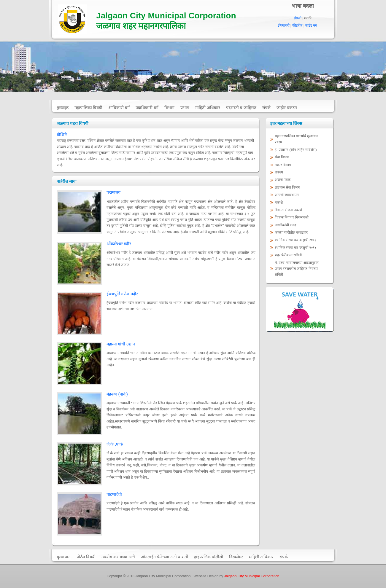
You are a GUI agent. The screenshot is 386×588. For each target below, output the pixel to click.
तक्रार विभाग (283, 165)
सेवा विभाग (282, 157)
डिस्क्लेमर (236, 557)
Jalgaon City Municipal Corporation (252, 576)
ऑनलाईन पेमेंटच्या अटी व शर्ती (165, 557)
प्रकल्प (279, 172)
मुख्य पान (64, 557)
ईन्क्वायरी (284, 26)
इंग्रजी (298, 18)
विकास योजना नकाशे (289, 210)
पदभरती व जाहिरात (241, 108)
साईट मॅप (311, 26)
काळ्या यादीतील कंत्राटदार (291, 232)
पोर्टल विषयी (86, 557)
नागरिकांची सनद (285, 225)
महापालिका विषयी (89, 108)
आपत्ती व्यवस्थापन (287, 195)
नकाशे (279, 203)
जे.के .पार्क (115, 444)
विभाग (169, 108)
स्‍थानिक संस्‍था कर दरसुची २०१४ (296, 248)
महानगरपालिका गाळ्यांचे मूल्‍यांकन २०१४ (297, 139)
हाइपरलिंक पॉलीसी (209, 557)
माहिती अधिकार (208, 108)
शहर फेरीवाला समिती (288, 255)
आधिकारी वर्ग (119, 108)
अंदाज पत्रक (283, 180)
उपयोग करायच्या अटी (118, 557)
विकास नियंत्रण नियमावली (292, 217)
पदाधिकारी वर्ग (147, 108)
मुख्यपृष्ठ (63, 108)
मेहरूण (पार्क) (117, 394)
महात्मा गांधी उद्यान (121, 344)
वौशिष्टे (62, 135)
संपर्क (266, 108)
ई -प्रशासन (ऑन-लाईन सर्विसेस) (296, 150)
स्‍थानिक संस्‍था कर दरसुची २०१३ (296, 240)
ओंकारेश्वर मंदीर (119, 244)
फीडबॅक (297, 26)
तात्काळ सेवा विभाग (288, 187)
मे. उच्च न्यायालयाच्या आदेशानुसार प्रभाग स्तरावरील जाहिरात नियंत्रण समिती (297, 269)
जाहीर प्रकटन (287, 108)
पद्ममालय (113, 192)
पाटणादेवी (114, 494)
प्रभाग (185, 108)
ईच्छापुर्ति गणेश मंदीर (122, 294)
